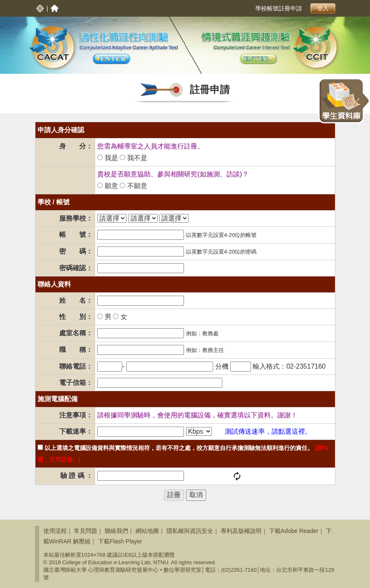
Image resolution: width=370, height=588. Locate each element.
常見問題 (86, 531)
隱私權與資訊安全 (190, 531)
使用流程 (55, 531)
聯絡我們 (116, 531)
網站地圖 (147, 531)
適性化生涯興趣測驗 (258, 59)
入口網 (40, 9)
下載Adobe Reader (294, 531)
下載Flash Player (120, 541)
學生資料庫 (344, 101)
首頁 (55, 9)
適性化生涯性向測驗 (112, 59)
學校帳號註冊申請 (279, 8)
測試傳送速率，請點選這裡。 (268, 431)
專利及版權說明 (241, 531)
